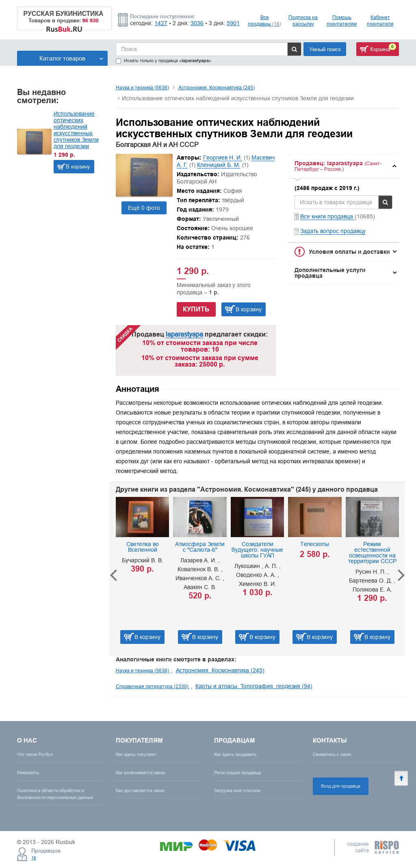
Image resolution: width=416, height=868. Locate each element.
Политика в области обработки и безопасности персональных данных (55, 794)
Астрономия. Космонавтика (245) (217, 87)
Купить (196, 309)
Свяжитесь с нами (332, 754)
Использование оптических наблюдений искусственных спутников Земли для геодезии (76, 130)
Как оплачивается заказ (140, 773)
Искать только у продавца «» (164, 61)
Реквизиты (28, 773)
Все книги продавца (327, 216)
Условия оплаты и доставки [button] (349, 252)
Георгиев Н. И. (223, 158)
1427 (161, 23)
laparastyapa (184, 334)
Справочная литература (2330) (153, 686)
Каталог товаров (71, 58)
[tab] (343, 166)
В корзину (78, 166)
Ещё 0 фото (144, 208)
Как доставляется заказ (140, 790)
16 (34, 858)
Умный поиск (325, 49)
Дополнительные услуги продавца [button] (330, 273)
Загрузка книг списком (237, 790)
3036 (197, 23)
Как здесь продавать (235, 754)
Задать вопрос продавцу (333, 231)
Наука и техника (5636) (142, 87)
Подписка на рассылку (303, 21)
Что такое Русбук (35, 754)
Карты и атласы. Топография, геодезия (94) (254, 686)
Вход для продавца (341, 786)
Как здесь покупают (136, 754)
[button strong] (343, 166)
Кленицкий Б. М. (219, 165)
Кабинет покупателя (380, 21)
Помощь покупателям (342, 21)
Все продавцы (264, 21)
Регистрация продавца (237, 773)
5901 (233, 23)
